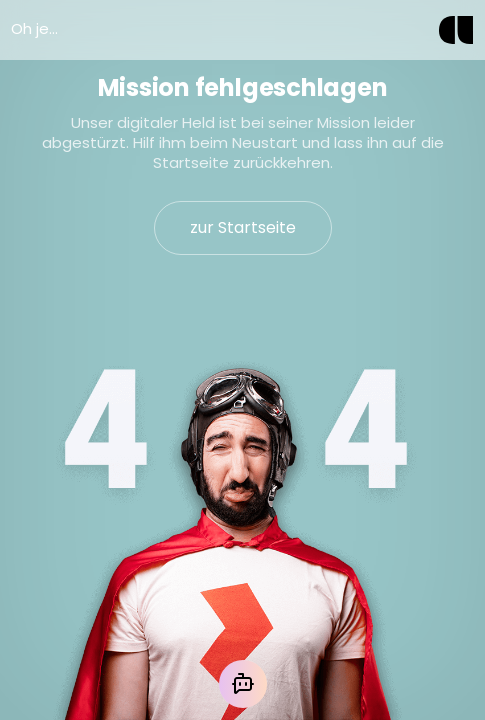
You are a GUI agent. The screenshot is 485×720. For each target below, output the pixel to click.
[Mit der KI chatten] (243, 684)
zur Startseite (243, 227)
